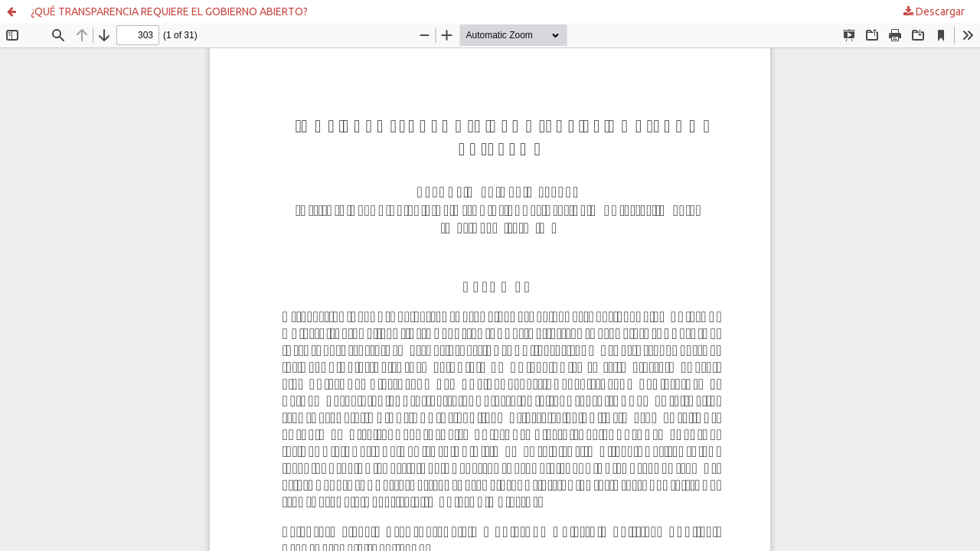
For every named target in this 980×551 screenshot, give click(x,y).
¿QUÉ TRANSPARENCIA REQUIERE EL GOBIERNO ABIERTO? (169, 11)
